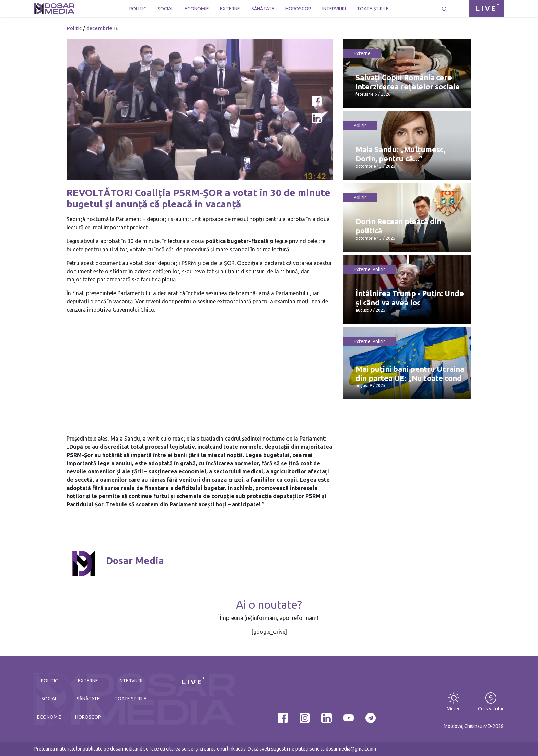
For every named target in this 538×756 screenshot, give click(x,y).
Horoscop (298, 9)
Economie (197, 9)
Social (166, 9)
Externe (230, 9)
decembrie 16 (103, 28)
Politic (138, 9)
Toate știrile (373, 9)
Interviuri (334, 9)
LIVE (486, 8)
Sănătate (263, 9)
